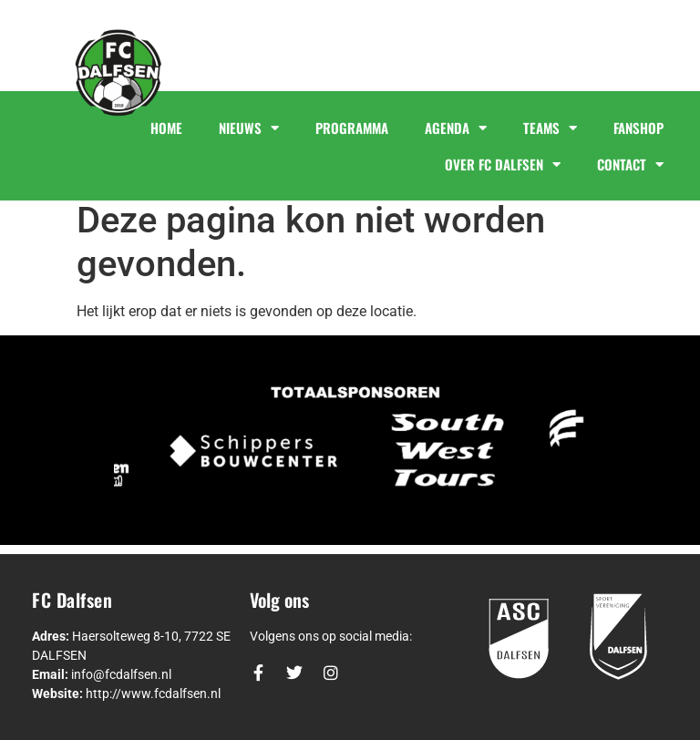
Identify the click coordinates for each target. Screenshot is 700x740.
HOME (166, 128)
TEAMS (550, 128)
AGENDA (456, 128)
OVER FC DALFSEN (503, 164)
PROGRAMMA (352, 128)
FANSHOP (638, 128)
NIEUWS (249, 128)
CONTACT (630, 164)
